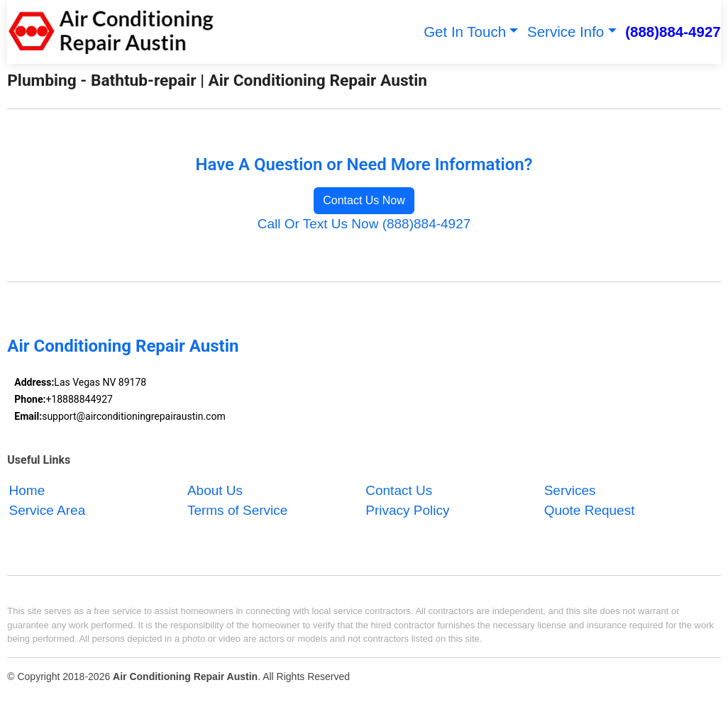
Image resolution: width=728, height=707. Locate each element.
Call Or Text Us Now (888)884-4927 (364, 224)
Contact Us (399, 490)
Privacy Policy (407, 511)
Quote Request (590, 511)
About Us (215, 490)
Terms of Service (237, 511)
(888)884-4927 (673, 32)
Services (570, 490)
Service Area (48, 511)
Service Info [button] (566, 32)
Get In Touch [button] (465, 32)
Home (27, 490)
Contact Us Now (364, 200)
